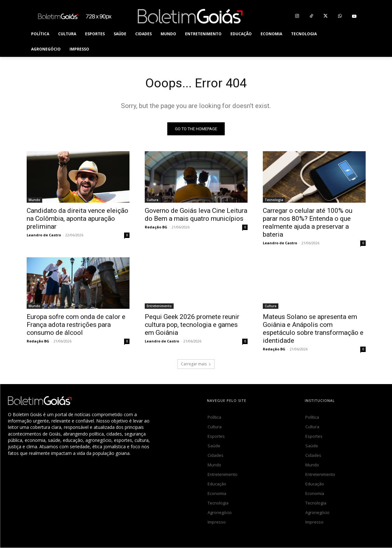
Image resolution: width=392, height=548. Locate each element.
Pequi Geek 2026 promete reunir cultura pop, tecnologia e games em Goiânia (192, 325)
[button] (358, 42)
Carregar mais (196, 364)
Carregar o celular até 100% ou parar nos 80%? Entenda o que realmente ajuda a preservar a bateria (308, 223)
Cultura (153, 200)
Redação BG (156, 227)
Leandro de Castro (44, 235)
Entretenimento (159, 306)
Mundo (34, 200)
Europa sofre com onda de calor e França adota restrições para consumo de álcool (76, 325)
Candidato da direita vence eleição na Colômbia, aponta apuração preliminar (77, 219)
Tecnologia (274, 200)
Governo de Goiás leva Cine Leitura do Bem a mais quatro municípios (196, 215)
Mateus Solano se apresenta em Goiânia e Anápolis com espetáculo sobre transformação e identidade (313, 329)
